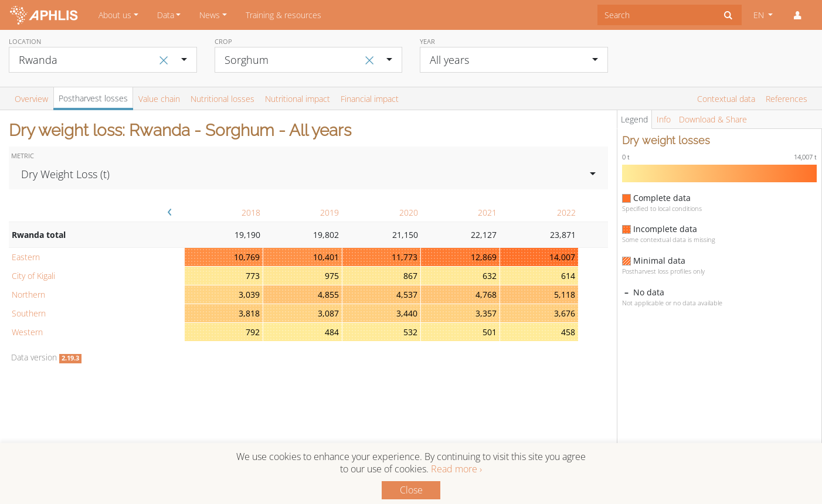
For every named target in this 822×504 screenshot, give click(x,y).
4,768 (486, 294)
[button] (797, 15)
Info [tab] (664, 119)
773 (253, 276)
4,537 (407, 294)
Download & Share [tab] (713, 119)
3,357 (486, 313)
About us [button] (115, 15)
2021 (487, 212)
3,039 (249, 294)
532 (410, 332)
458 (568, 332)
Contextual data (726, 99)
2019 (330, 212)
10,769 (247, 257)
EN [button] (760, 15)
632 (490, 276)
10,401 (326, 257)
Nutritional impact (298, 99)
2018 (251, 212)
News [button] (210, 15)
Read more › (456, 469)
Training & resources (283, 15)
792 (253, 332)
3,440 (407, 313)
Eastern (26, 257)
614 (568, 276)
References (787, 99)
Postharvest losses (93, 98)
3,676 (565, 313)
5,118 (565, 294)
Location (25, 41)
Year (427, 41)
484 (332, 332)
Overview (31, 99)
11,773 (405, 257)
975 (332, 276)
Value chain (159, 99)
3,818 (249, 313)
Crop (223, 41)
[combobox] (656, 15)
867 (410, 276)
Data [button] (166, 15)
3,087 (328, 313)
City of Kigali (33, 276)
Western (27, 332)
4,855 (328, 294)
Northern (28, 294)
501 (490, 332)
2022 (566, 212)
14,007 (562, 257)
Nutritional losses (223, 99)
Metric (23, 156)
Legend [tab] (634, 119)
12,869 (484, 257)
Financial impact (370, 99)
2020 (409, 212)
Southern (29, 313)
